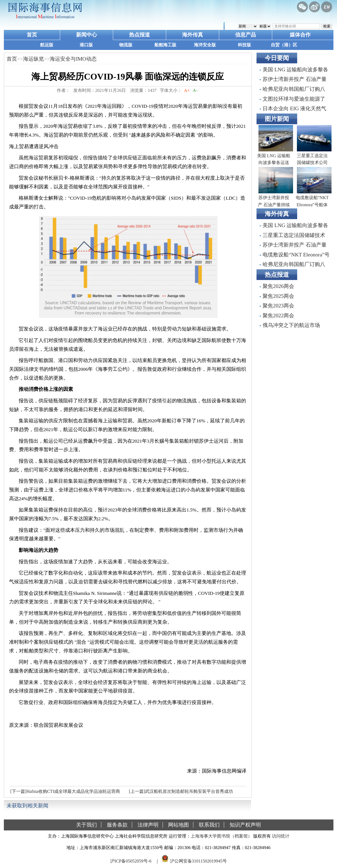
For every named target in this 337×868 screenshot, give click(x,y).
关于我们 (87, 825)
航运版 (47, 45)
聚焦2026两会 (278, 286)
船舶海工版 (165, 45)
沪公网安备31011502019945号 (198, 861)
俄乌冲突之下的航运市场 (291, 325)
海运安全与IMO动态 (73, 59)
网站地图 (179, 825)
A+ (187, 90)
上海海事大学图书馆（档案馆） (221, 836)
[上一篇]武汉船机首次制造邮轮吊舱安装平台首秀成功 (181, 791)
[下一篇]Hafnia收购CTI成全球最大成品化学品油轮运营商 (65, 791)
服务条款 (117, 825)
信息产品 (246, 35)
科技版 (244, 45)
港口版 (86, 45)
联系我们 (209, 825)
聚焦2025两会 (278, 296)
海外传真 (193, 35)
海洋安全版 (205, 45)
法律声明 (148, 825)
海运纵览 (34, 59)
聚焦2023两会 (278, 306)
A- (195, 90)
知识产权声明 (245, 825)
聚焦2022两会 (278, 316)
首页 (32, 35)
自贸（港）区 (284, 45)
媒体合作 (300, 35)
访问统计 (281, 836)
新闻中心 (87, 35)
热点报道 (140, 35)
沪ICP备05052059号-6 (131, 861)
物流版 (126, 45)
